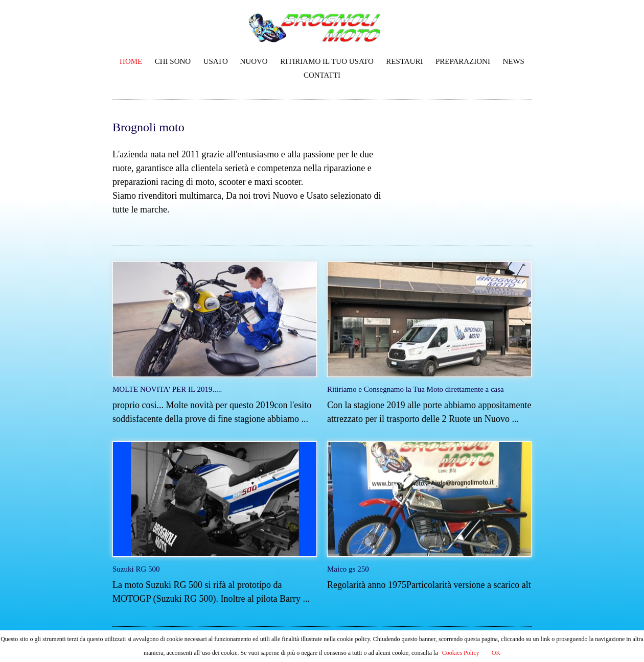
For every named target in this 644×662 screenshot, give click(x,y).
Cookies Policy (461, 653)
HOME (131, 61)
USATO (217, 61)
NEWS (513, 61)
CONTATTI (322, 75)
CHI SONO (173, 61)
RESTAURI (404, 61)
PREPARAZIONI (463, 61)
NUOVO (254, 61)
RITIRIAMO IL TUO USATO (327, 61)
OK (496, 653)
